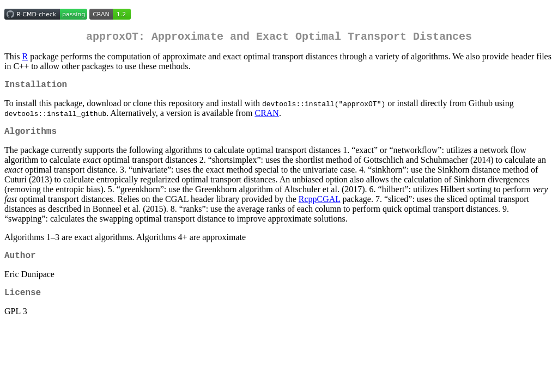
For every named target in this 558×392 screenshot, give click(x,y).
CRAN (266, 117)
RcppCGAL (320, 206)
